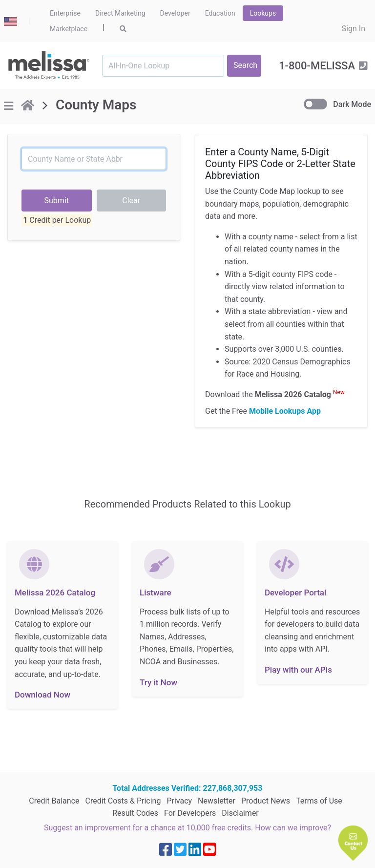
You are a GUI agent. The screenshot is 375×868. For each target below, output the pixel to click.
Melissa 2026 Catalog (55, 593)
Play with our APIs (298, 670)
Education (220, 13)
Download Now (42, 695)
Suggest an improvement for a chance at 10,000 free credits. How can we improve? (187, 828)
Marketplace (69, 29)
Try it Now (158, 682)
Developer (175, 13)
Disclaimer (240, 813)
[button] (353, 843)
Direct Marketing (120, 13)
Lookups (263, 13)
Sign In (354, 29)
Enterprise (65, 13)
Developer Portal (295, 593)
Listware (156, 593)
